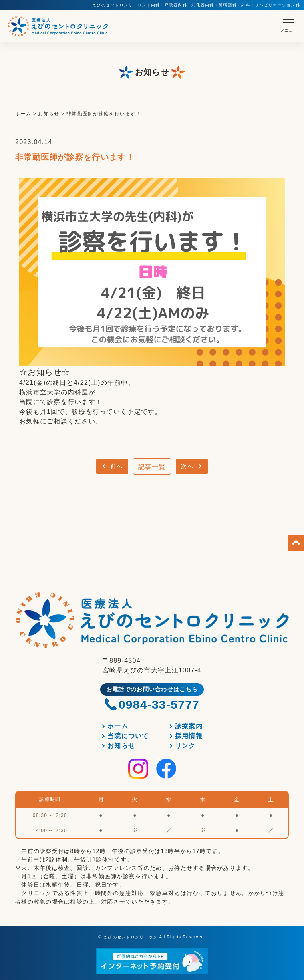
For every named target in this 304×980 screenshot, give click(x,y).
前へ (117, 466)
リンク (185, 746)
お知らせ (121, 746)
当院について (128, 736)
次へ (187, 466)
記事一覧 (152, 467)
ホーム (118, 726)
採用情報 (189, 736)
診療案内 (189, 726)
